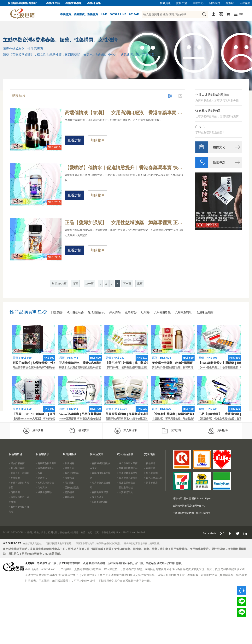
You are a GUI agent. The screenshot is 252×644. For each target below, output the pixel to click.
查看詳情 (74, 140)
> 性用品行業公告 (45, 483)
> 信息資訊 (41, 488)
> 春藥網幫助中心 (45, 468)
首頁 (75, 284)
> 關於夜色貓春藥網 (46, 463)
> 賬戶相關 (68, 463)
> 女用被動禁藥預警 (127, 473)
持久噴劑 (115, 312)
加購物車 (98, 140)
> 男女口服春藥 (17, 463)
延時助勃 (131, 312)
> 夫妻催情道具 (125, 492)
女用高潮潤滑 (183, 312)
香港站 (230, 3)
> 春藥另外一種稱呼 (19, 473)
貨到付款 (218, 431)
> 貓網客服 (68, 497)
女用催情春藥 (162, 312)
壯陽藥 (145, 312)
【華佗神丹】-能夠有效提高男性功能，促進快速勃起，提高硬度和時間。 (146, 367)
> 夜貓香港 (150, 468)
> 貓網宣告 (41, 478)
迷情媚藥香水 (96, 312)
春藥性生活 (53, 3)
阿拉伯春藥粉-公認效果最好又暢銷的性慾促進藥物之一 (43, 367)
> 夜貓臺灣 (150, 463)
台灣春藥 (245, 3)
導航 (241, 14)
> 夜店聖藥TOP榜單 (127, 478)
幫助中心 (198, 3)
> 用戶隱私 (68, 483)
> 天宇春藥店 (151, 483)
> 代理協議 (68, 478)
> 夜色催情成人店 (153, 478)
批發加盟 (182, 3)
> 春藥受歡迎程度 (99, 492)
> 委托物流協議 (71, 488)
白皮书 (200, 127)
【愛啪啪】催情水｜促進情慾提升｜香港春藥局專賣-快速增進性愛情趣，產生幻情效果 (125, 168)
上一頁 (90, 284)
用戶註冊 (33, 431)
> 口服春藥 (14, 492)
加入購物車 (125, 431)
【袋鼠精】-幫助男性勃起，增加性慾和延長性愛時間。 (183, 419)
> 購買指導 (68, 492)
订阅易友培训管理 (208, 111)
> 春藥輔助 (14, 478)
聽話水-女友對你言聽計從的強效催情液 (81, 367)
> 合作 (39, 473)
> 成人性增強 (97, 497)
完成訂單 (172, 431)
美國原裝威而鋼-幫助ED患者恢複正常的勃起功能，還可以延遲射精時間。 (147, 419)
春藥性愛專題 (73, 3)
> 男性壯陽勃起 (125, 488)
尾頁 (140, 284)
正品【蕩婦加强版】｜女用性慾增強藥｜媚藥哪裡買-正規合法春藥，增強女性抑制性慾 (125, 223)
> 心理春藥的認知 (99, 502)
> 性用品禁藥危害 (126, 483)
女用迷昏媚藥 (205, 312)
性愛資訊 (165, 3)
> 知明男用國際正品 (127, 468)
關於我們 (214, 3)
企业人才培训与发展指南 (212, 95)
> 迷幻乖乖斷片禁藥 (127, 463)
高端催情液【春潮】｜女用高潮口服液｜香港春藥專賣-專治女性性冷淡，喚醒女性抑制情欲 (125, 113)
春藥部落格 (94, 3)
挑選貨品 (79, 431)
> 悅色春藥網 (151, 473)
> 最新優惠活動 (44, 492)
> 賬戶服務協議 (71, 473)
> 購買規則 (68, 468)
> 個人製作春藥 (17, 468)
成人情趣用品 (75, 312)
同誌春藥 (56, 312)
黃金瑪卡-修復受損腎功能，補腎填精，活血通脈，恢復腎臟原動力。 (190, 367)
